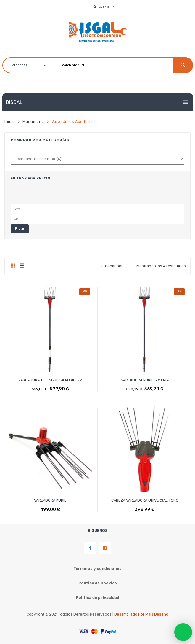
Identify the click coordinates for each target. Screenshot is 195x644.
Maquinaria (33, 121)
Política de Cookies (98, 583)
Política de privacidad (97, 598)
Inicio (10, 121)
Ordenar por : (113, 266)
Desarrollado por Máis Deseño (141, 614)
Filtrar (20, 229)
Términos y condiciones (97, 569)
